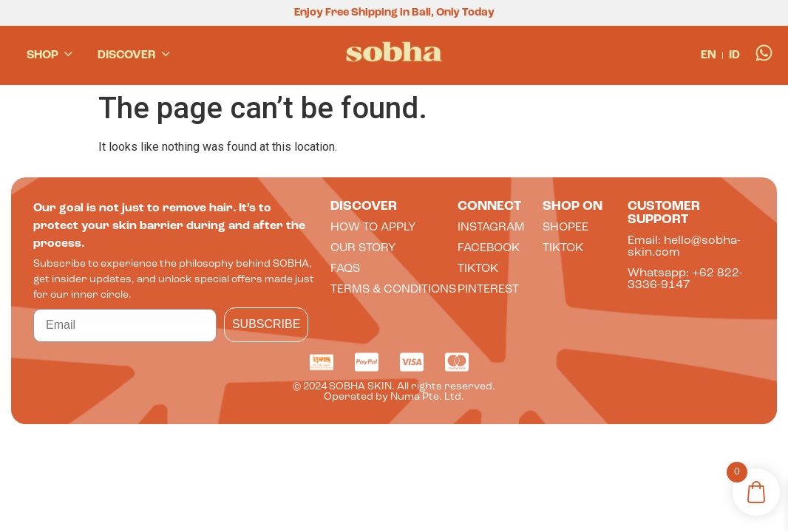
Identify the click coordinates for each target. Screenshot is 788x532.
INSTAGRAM (491, 228)
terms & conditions (393, 290)
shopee (565, 228)
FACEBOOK (489, 248)
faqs (345, 269)
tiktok (478, 269)
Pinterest (488, 290)
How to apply (373, 228)
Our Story (363, 248)
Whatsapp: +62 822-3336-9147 (685, 279)
